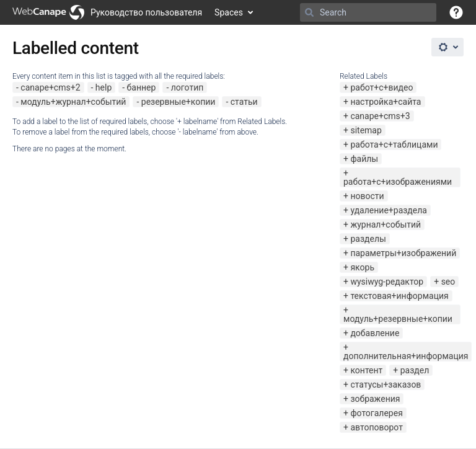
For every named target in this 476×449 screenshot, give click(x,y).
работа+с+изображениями (398, 182)
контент (366, 370)
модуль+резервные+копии (398, 319)
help (104, 87)
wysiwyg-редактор (387, 282)
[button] (456, 12)
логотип (187, 87)
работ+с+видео (381, 87)
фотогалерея (376, 413)
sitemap (366, 130)
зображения (375, 399)
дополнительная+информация (406, 356)
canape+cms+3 (380, 116)
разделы (368, 239)
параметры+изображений (403, 253)
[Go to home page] (107, 12)
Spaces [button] (229, 12)
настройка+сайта (386, 102)
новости (367, 196)
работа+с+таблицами (394, 144)
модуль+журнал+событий (73, 102)
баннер (142, 87)
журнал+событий (386, 225)
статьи (244, 102)
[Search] (309, 12)
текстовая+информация (399, 296)
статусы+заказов (386, 385)
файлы (364, 159)
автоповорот (376, 427)
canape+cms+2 (50, 87)
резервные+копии (178, 102)
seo (448, 282)
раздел (415, 370)
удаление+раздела (389, 210)
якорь (362, 267)
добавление (375, 333)
